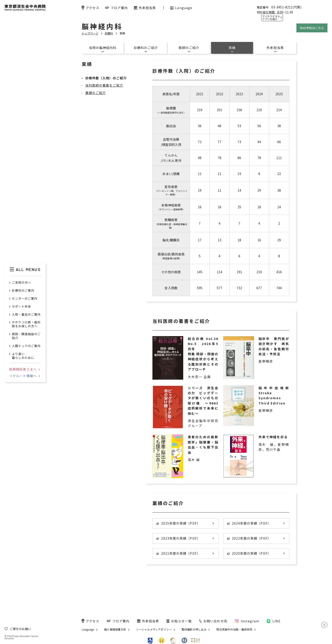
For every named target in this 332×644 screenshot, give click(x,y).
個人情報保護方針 (115, 629)
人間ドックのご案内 (26, 346)
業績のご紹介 (96, 93)
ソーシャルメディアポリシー (154, 629)
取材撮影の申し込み (194, 629)
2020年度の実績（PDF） (249, 553)
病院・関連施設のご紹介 (26, 336)
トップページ (90, 33)
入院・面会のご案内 (26, 315)
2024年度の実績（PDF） (249, 523)
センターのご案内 (25, 299)
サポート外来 (21, 307)
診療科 (109, 33)
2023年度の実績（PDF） (178, 538)
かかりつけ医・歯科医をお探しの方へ (26, 324)
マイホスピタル (271, 18)
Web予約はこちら (312, 28)
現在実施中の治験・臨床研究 (234, 629)
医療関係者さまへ (24, 369)
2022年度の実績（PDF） (249, 538)
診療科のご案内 (23, 291)
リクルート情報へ (24, 376)
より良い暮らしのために (23, 356)
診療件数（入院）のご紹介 (106, 78)
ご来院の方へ (21, 283)
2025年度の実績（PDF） (178, 523)
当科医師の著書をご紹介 (104, 85)
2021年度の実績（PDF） (178, 553)
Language (88, 629)
